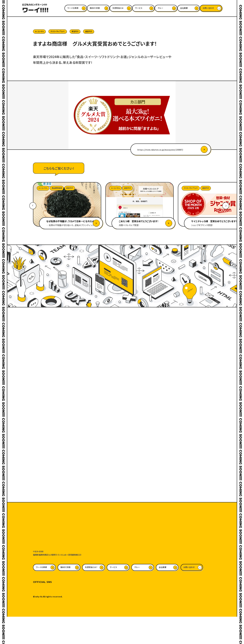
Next (226, 206)
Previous (33, 206)
